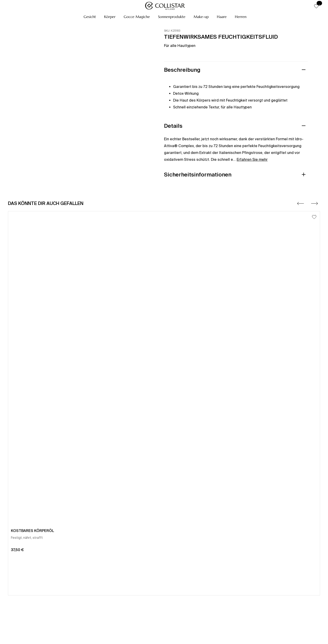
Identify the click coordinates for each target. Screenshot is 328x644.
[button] (90, 17)
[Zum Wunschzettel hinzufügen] (314, 217)
